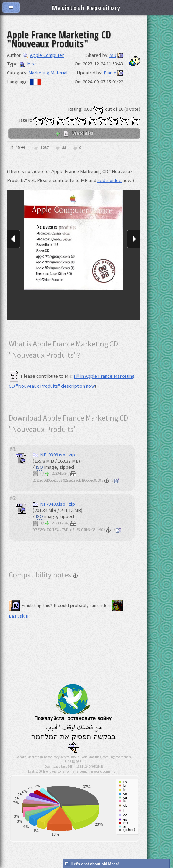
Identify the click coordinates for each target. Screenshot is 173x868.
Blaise (110, 73)
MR (113, 55)
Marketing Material (48, 73)
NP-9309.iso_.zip (54, 455)
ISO (39, 467)
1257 (45, 148)
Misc (28, 64)
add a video (109, 180)
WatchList (74, 133)
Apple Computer (43, 55)
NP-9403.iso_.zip (54, 504)
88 (64, 148)
